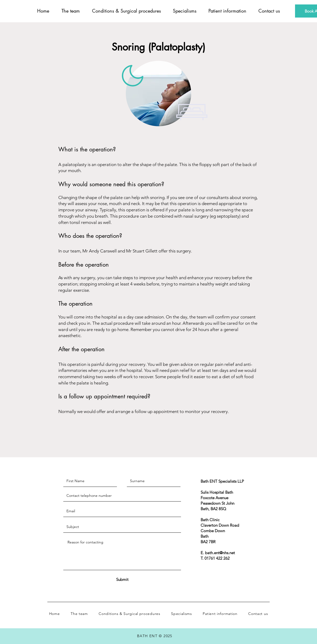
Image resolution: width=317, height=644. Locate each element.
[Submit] (122, 579)
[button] (126, 11)
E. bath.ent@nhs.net (218, 553)
